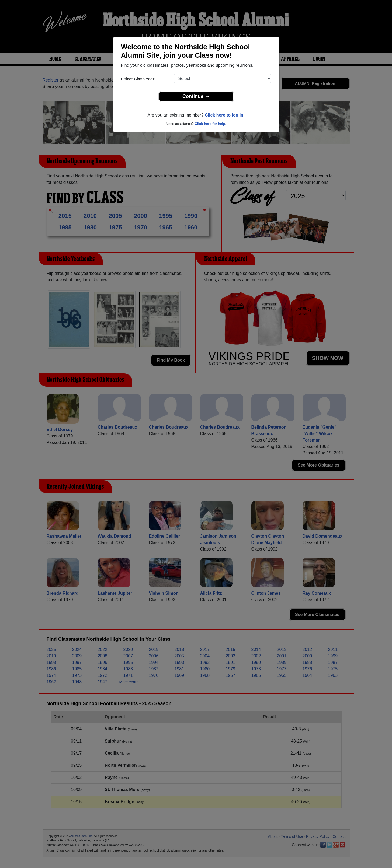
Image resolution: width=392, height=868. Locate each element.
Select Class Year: (138, 79)
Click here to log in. (225, 115)
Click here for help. (210, 124)
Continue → (196, 96)
